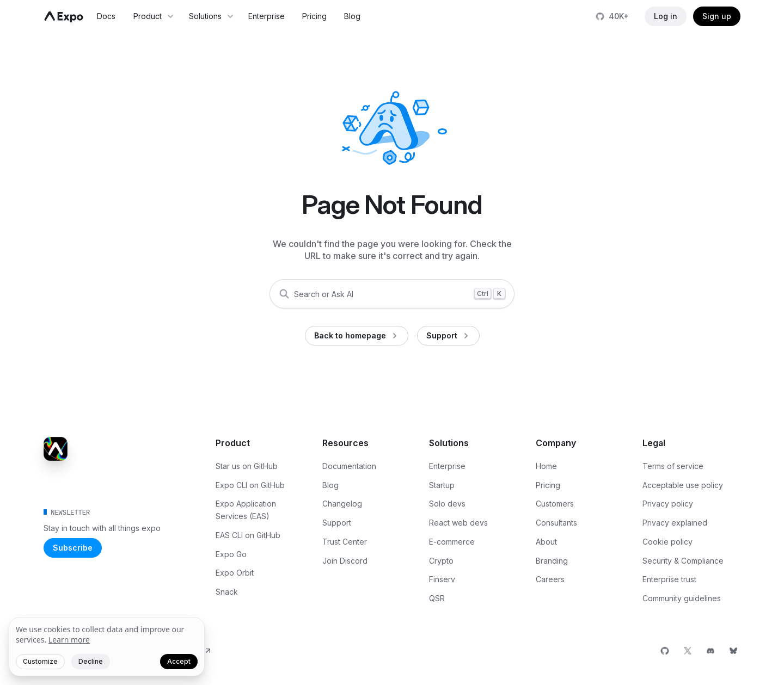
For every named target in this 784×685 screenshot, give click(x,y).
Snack (227, 592)
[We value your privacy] (107, 647)
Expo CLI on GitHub (250, 485)
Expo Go (231, 554)
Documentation (349, 466)
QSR (437, 598)
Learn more (69, 640)
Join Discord (345, 561)
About (546, 542)
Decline (91, 661)
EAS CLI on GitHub (248, 535)
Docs (106, 16)
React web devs (458, 523)
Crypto (441, 561)
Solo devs (447, 504)
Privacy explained (675, 523)
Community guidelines (682, 598)
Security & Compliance (683, 561)
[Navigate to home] (64, 17)
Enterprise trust (669, 579)
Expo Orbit (235, 573)
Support (337, 523)
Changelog (342, 504)
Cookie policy (667, 542)
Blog (352, 16)
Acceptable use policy (683, 485)
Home (546, 466)
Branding (552, 561)
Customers (555, 504)
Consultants (556, 523)
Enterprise (267, 16)
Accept (179, 661)
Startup (442, 485)
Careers (550, 579)
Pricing (314, 16)
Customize (40, 661)
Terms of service (673, 466)
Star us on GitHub (247, 466)
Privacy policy (668, 504)
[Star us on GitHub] (613, 16)
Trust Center (345, 542)
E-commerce (452, 542)
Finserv (442, 579)
